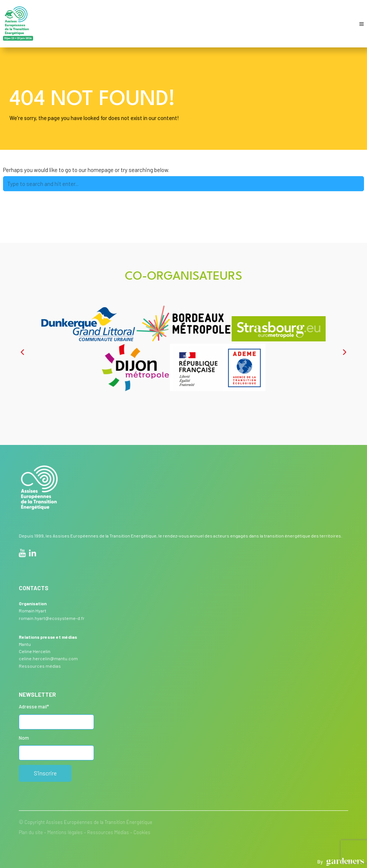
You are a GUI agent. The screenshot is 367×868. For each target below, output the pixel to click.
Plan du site (31, 832)
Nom (24, 738)
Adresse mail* (34, 707)
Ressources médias (40, 666)
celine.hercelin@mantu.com (48, 658)
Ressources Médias (108, 832)
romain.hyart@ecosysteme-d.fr (52, 618)
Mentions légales (65, 832)
